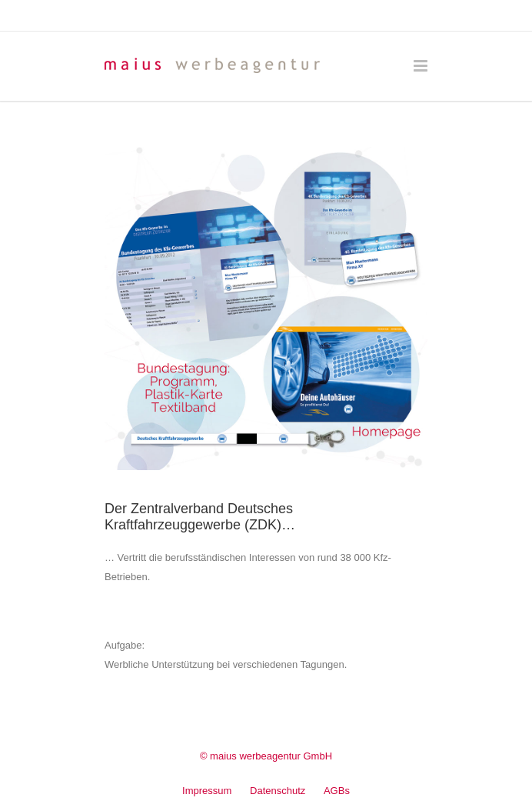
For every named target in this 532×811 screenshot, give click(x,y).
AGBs (337, 791)
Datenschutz (278, 791)
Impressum (207, 791)
